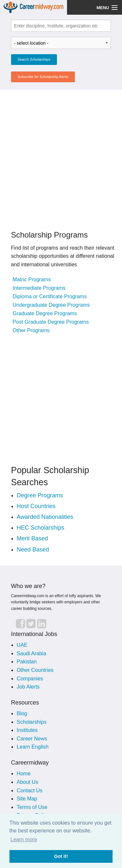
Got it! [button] (61, 856)
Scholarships (32, 722)
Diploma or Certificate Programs (50, 296)
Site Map (27, 799)
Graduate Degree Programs (45, 313)
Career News (32, 739)
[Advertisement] (61, 156)
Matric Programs (32, 279)
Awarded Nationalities (45, 517)
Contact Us (29, 790)
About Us (27, 782)
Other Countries (35, 670)
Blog (22, 713)
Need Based (33, 550)
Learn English (33, 747)
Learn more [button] (24, 839)
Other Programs (31, 330)
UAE (22, 645)
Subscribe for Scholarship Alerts (43, 77)
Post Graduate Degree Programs (51, 322)
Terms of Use (32, 807)
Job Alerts (28, 687)
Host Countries (36, 506)
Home (24, 774)
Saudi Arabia (31, 653)
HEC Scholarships (40, 528)
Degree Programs (40, 495)
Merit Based (32, 538)
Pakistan (27, 662)
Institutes (27, 730)
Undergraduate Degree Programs (51, 305)
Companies (30, 679)
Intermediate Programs (39, 288)
